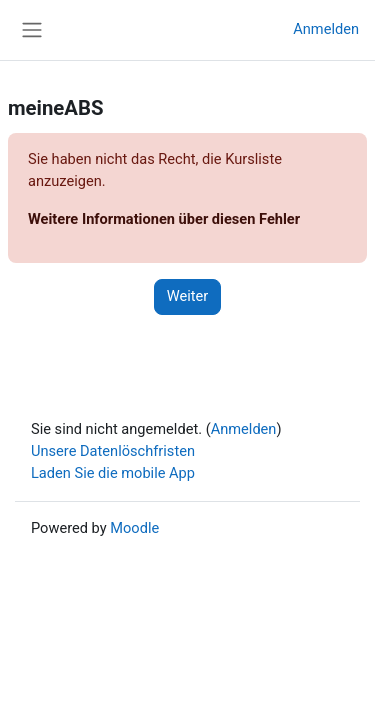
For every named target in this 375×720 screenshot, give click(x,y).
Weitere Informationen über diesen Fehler (164, 219)
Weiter (188, 296)
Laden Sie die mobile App (113, 473)
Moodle (134, 528)
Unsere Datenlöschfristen (113, 451)
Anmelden (326, 29)
